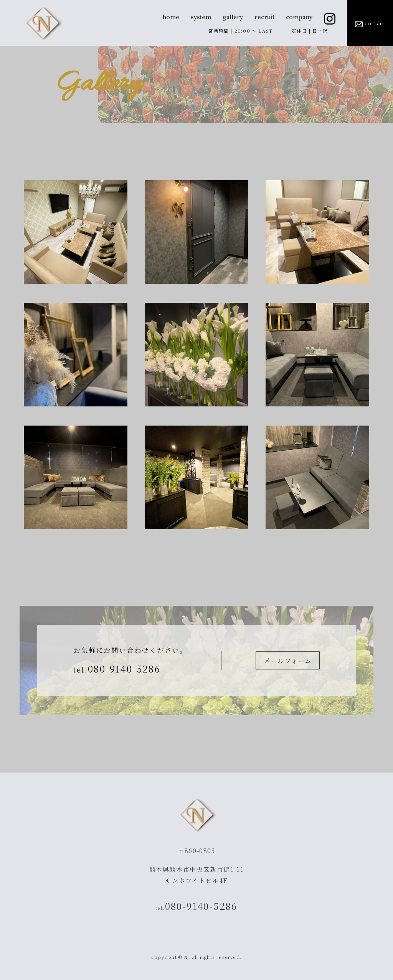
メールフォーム (288, 660)
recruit (264, 17)
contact (370, 24)
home (171, 17)
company (299, 17)
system (201, 17)
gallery (233, 17)
